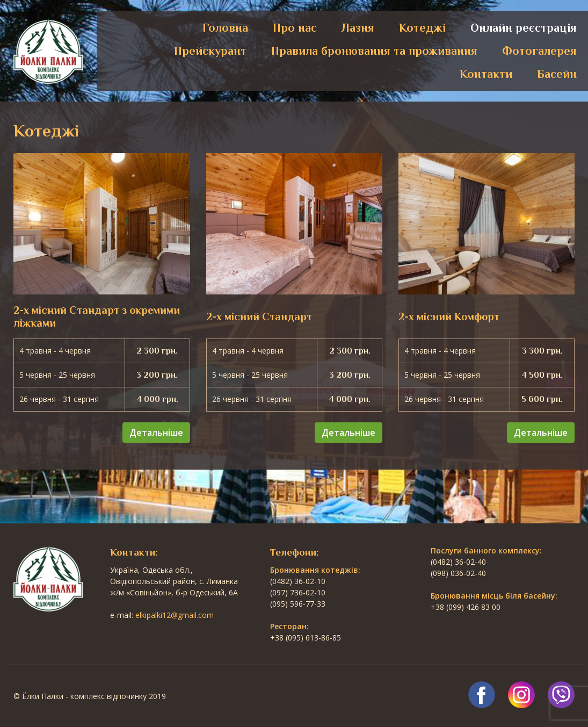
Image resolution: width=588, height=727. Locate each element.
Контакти (486, 74)
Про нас (295, 28)
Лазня (358, 28)
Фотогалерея (539, 51)
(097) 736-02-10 (298, 592)
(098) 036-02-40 (458, 573)
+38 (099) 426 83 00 (466, 607)
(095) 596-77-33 (298, 604)
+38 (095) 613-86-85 (306, 638)
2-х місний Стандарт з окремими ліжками (97, 316)
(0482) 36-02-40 (458, 562)
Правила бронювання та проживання (374, 51)
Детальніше (156, 433)
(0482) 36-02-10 (298, 581)
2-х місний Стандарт (259, 316)
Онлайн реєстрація (524, 28)
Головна (225, 28)
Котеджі (422, 28)
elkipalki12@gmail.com (175, 615)
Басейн (557, 74)
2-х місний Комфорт (449, 316)
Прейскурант (210, 51)
